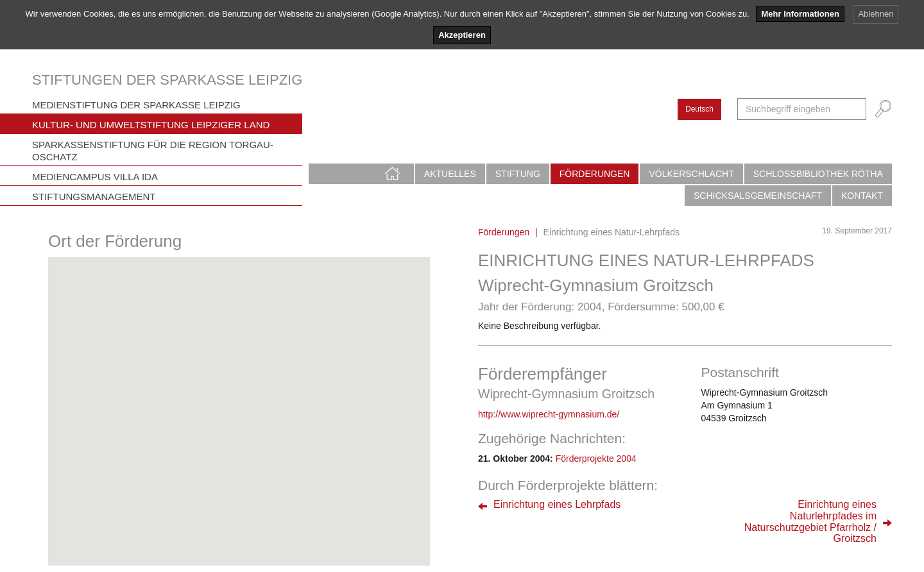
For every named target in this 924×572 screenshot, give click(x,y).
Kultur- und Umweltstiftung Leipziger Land (151, 125)
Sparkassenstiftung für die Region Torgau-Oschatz (153, 151)
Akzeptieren (462, 35)
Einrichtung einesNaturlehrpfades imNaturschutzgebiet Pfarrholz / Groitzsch (810, 521)
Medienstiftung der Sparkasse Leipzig (136, 105)
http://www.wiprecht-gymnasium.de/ (549, 414)
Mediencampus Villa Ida (95, 177)
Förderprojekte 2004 (596, 458)
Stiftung (518, 174)
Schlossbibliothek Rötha (818, 174)
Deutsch (699, 109)
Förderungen (595, 174)
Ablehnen (876, 14)
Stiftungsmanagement (94, 197)
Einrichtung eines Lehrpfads (557, 504)
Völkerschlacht (691, 174)
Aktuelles (450, 174)
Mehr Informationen (800, 14)
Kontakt (862, 196)
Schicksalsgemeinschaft (758, 196)
